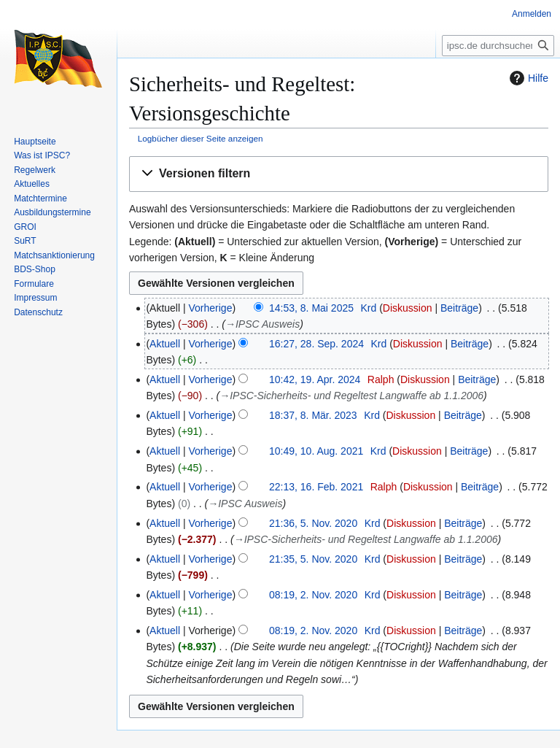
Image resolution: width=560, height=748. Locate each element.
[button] (339, 174)
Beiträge (459, 308)
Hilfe (527, 78)
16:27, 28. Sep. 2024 (316, 344)
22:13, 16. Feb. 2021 (316, 487)
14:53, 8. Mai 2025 (311, 308)
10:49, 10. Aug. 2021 (316, 451)
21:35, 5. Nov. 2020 (313, 559)
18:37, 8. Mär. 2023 (313, 415)
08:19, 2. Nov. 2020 (313, 595)
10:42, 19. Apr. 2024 (315, 379)
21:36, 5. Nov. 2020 (313, 523)
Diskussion (408, 308)
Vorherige (211, 308)
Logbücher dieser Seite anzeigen (201, 138)
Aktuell (165, 344)
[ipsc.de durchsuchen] (498, 46)
